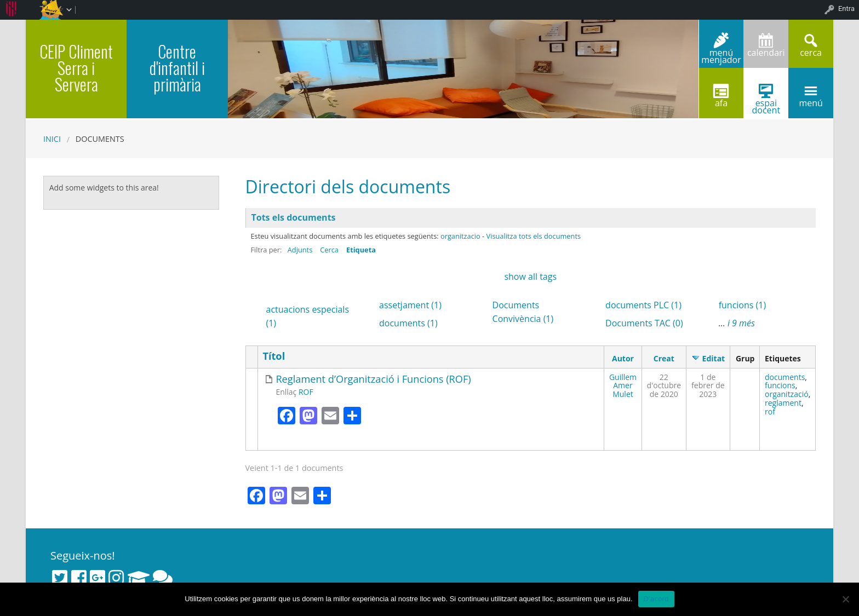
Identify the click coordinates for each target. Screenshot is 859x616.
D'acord (656, 599)
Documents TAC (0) (644, 323)
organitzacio (460, 236)
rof (770, 411)
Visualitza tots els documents (534, 236)
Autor (623, 358)
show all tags (530, 277)
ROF (306, 392)
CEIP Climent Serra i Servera (76, 68)
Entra (846, 8)
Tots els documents (294, 217)
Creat (664, 358)
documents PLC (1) (643, 305)
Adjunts (300, 250)
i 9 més (741, 323)
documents (785, 377)
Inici (52, 139)
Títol (274, 356)
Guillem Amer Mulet (623, 386)
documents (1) (408, 323)
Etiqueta (361, 250)
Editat (714, 358)
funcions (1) (743, 305)
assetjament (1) (410, 305)
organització (787, 394)
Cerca (329, 250)
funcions (780, 385)
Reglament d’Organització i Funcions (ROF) (373, 379)
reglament (783, 403)
